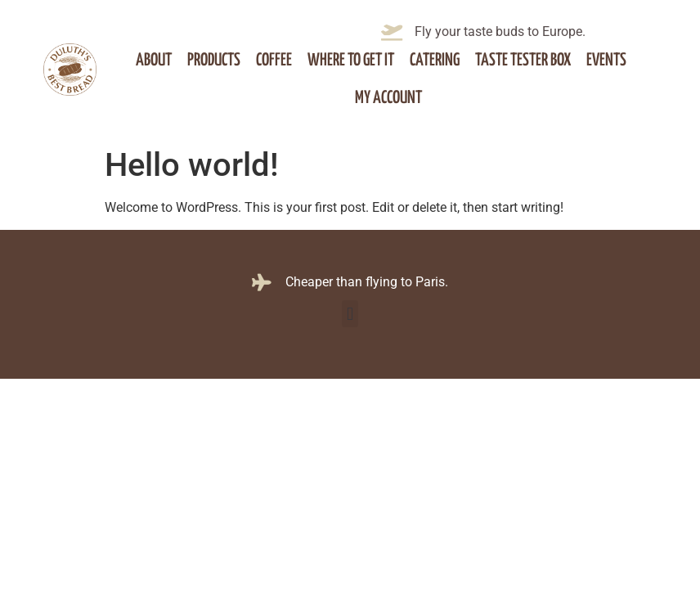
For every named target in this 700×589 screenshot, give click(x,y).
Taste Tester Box (523, 61)
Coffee (274, 61)
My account (388, 98)
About (154, 61)
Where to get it (351, 61)
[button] (350, 314)
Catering (435, 61)
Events (606, 61)
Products (214, 61)
